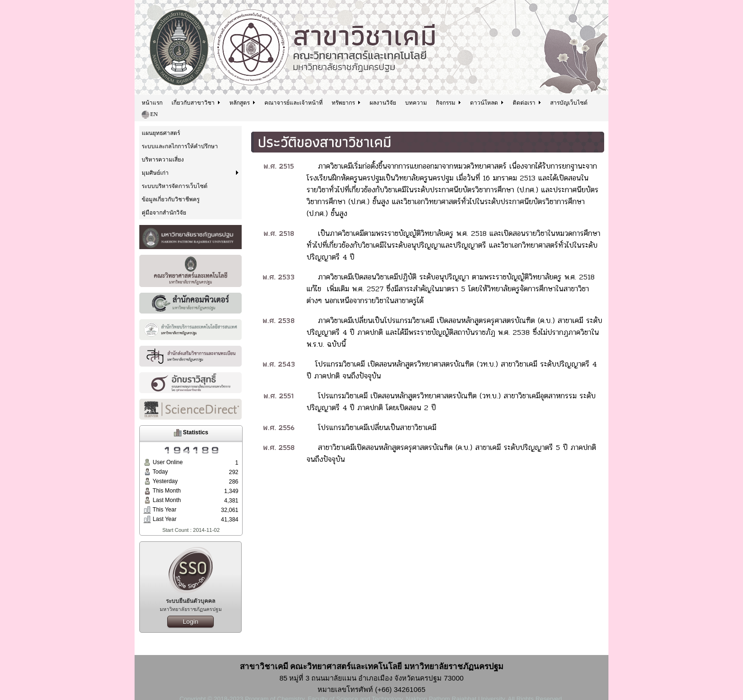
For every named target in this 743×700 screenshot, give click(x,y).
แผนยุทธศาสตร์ (161, 133)
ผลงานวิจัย (383, 103)
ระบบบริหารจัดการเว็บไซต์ (175, 186)
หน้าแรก (152, 103)
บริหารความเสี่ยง (163, 160)
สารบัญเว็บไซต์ (569, 103)
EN (150, 115)
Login (191, 622)
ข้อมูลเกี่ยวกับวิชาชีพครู (171, 199)
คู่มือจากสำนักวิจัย (164, 213)
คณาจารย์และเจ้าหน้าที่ (294, 103)
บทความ (416, 103)
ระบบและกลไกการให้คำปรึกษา (180, 146)
